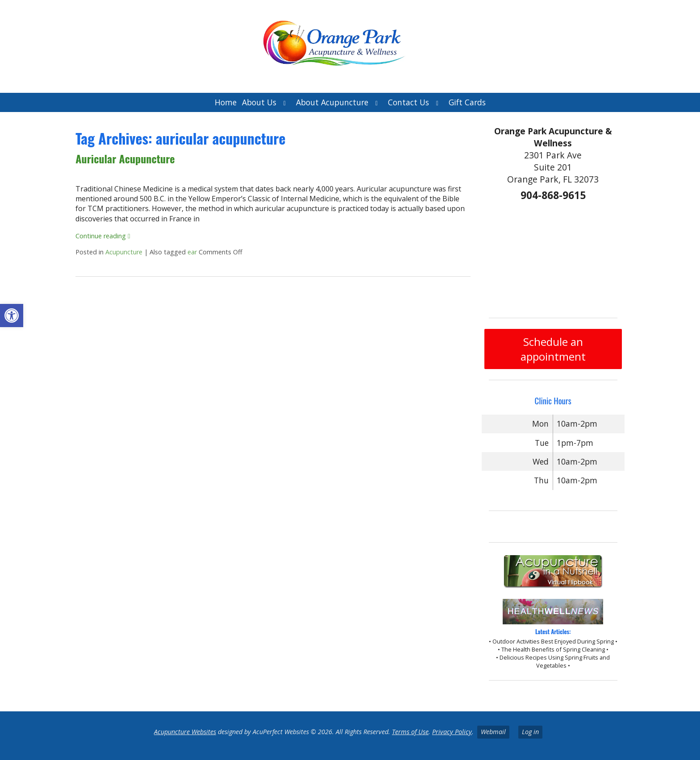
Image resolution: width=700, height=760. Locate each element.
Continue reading (103, 236)
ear (192, 252)
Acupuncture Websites (185, 732)
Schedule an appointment (553, 349)
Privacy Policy (452, 732)
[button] (12, 316)
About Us (259, 102)
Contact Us (408, 102)
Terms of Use (410, 732)
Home (226, 102)
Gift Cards (467, 102)
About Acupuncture (332, 102)
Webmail (493, 732)
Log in (530, 732)
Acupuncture (124, 252)
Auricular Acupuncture (125, 158)
